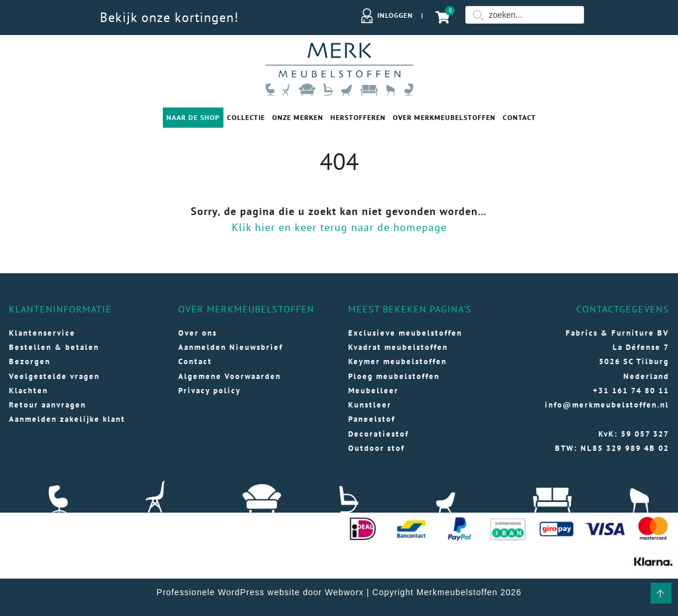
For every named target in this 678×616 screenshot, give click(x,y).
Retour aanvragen (48, 405)
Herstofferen (358, 117)
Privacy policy (209, 391)
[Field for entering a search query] (525, 15)
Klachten (29, 391)
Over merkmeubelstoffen (444, 117)
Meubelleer (373, 391)
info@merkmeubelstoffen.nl (607, 405)
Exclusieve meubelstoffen (405, 333)
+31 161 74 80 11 (631, 391)
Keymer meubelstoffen (398, 361)
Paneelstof (372, 419)
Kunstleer (370, 405)
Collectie (246, 117)
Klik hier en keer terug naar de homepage (339, 227)
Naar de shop (193, 117)
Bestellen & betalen (54, 347)
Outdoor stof (376, 448)
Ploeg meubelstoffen (394, 376)
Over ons (198, 333)
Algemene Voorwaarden (230, 376)
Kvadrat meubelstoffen (398, 347)
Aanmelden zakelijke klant (67, 419)
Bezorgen (30, 361)
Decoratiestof (379, 434)
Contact (519, 117)
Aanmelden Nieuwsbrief (231, 347)
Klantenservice (42, 333)
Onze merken (298, 117)
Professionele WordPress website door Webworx (261, 592)
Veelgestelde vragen (54, 376)
